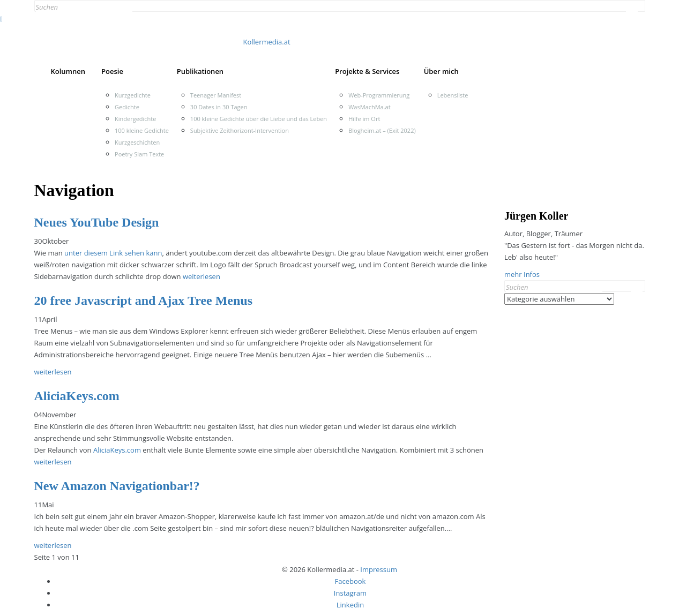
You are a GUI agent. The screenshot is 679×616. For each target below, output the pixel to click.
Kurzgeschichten (137, 142)
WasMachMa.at (369, 107)
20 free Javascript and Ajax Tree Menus (144, 301)
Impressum (379, 569)
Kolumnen (68, 71)
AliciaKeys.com (77, 396)
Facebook (350, 581)
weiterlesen (202, 276)
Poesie (112, 71)
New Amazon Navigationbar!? (117, 486)
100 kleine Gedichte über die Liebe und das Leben (259, 119)
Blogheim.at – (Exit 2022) (382, 130)
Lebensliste (453, 95)
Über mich (441, 71)
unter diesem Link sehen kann (113, 253)
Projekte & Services (367, 71)
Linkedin (350, 605)
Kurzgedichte (133, 95)
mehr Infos (522, 274)
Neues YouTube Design (97, 222)
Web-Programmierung (379, 95)
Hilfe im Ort (364, 119)
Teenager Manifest (216, 95)
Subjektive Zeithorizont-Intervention (240, 130)
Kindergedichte (135, 119)
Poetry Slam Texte (139, 154)
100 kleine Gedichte (142, 130)
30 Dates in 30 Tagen (219, 107)
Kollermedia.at (267, 42)
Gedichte (127, 107)
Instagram (350, 593)
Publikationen (200, 71)
